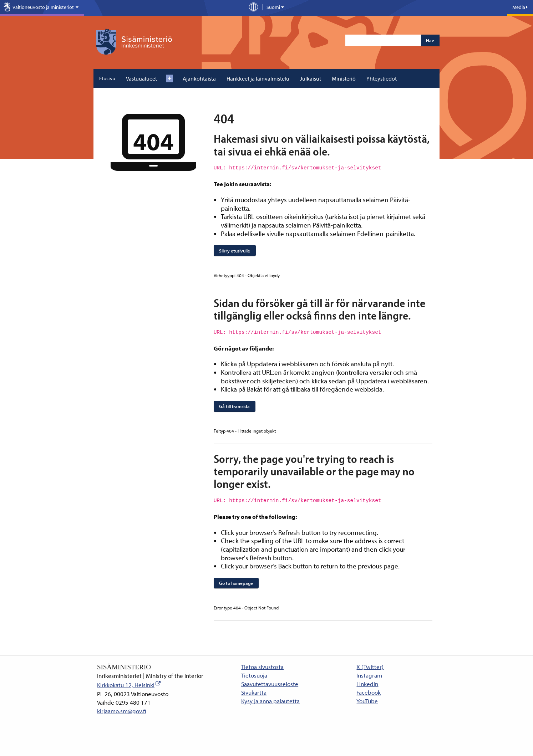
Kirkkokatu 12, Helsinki (126, 685)
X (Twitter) (370, 667)
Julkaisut (311, 78)
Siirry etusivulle (235, 251)
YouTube (367, 701)
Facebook (369, 692)
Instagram (369, 675)
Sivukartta (254, 692)
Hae (430, 40)
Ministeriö (344, 78)
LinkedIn (367, 684)
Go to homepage (236, 583)
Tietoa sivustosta (262, 667)
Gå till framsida (234, 406)
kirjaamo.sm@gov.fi (122, 711)
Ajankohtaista (199, 78)
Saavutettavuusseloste (270, 684)
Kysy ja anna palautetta (270, 701)
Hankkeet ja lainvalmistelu (258, 78)
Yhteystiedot (382, 78)
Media (520, 7)
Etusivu (107, 78)
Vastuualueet (141, 78)
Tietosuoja (254, 675)
